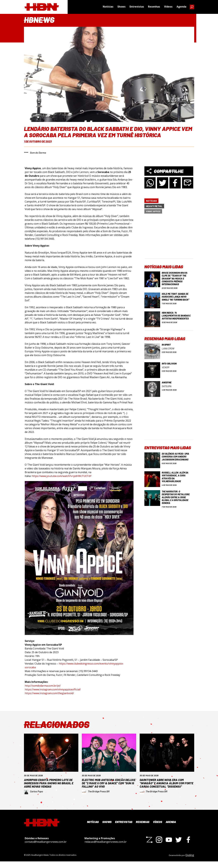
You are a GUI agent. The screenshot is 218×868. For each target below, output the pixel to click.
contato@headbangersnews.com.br (46, 848)
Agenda (181, 7)
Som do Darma (38, 153)
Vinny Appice (153, 211)
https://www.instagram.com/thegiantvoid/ (49, 693)
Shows (121, 7)
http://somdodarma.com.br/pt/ (43, 686)
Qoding (190, 862)
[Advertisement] (169, 239)
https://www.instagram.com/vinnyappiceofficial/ (53, 689)
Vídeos (168, 7)
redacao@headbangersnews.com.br (106, 848)
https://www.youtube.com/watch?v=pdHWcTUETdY (62, 476)
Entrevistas (137, 7)
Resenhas (154, 7)
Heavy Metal (154, 206)
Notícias (108, 7)
